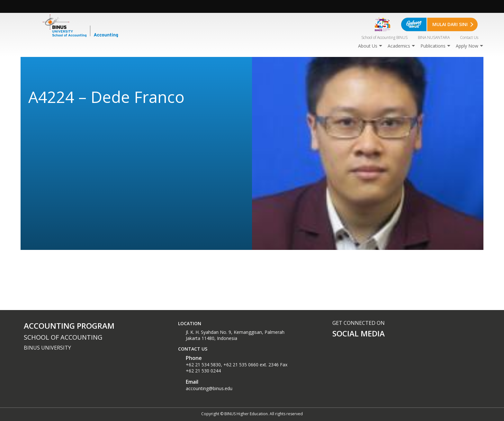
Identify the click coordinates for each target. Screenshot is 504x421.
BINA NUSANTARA (434, 37)
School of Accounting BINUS (384, 37)
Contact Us (469, 37)
